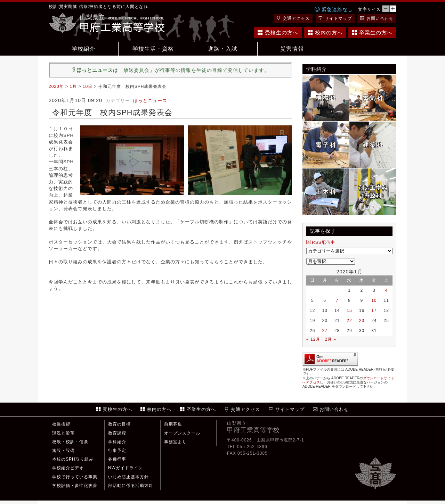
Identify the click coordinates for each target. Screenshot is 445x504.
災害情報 (292, 49)
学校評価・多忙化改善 (75, 486)
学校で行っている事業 (75, 477)
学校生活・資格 (153, 49)
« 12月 (313, 339)
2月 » (330, 339)
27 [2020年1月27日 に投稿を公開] (325, 331)
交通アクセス (293, 18)
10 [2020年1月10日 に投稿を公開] (374, 300)
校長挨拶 (61, 424)
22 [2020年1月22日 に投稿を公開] (349, 321)
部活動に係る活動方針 (131, 486)
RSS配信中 (321, 242)
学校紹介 (83, 49)
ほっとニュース (150, 101)
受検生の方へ (278, 32)
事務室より (175, 442)
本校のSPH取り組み (73, 459)
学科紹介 (117, 442)
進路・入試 (223, 49)
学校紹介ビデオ (68, 468)
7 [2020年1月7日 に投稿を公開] (337, 300)
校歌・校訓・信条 (70, 442)
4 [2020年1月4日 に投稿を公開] (386, 290)
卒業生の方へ (372, 32)
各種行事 (117, 459)
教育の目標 (119, 424)
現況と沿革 (63, 433)
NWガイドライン (126, 468)
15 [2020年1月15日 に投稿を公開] (349, 311)
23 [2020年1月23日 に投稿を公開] (362, 321)
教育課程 (117, 433)
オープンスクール (182, 433)
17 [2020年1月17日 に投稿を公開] (374, 311)
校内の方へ (325, 32)
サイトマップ (335, 18)
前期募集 (173, 424)
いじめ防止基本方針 (128, 477)
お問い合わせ (377, 18)
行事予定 (117, 451)
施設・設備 (63, 451)
